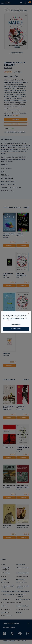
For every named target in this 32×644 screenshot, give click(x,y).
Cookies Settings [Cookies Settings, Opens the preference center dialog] (16, 324)
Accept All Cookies (16, 329)
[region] (16, 322)
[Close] (29, 313)
